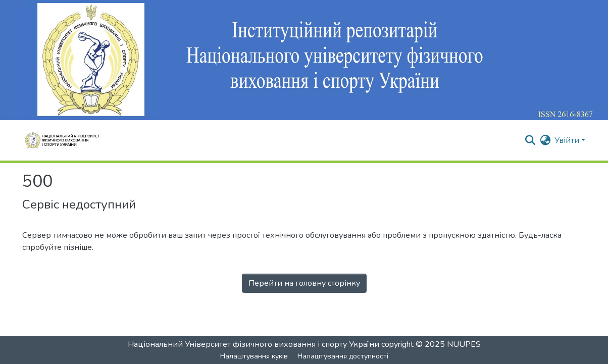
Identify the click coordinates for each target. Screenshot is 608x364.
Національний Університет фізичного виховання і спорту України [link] (254, 344)
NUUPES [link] (464, 344)
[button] (530, 140)
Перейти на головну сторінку (304, 283)
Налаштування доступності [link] (343, 356)
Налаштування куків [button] (254, 356)
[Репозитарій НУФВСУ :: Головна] (66, 140)
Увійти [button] (568, 140)
